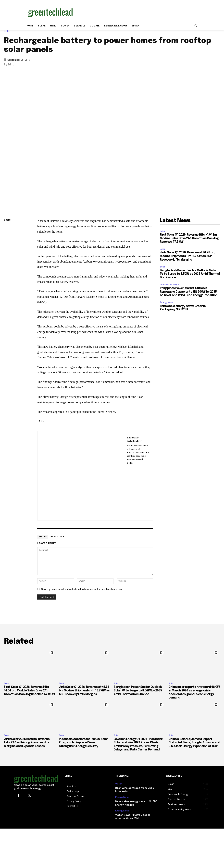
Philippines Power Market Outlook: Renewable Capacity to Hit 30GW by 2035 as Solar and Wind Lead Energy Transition (189, 292)
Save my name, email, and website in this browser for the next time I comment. (82, 589)
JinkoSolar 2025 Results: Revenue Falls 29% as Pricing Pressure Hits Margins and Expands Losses (27, 743)
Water (118, 784)
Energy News (166, 302)
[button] (196, 26)
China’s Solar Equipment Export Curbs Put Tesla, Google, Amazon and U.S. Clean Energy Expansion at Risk (194, 743)
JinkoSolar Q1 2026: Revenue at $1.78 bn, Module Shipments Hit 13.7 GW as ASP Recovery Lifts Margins (187, 256)
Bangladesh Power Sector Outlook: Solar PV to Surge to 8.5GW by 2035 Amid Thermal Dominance (190, 274)
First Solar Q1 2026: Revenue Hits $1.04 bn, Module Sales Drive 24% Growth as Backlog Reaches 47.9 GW (189, 238)
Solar (8, 31)
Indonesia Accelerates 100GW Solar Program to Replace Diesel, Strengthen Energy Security (83, 743)
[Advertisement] (137, 12)
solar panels (57, 536)
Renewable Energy (169, 285)
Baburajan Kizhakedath (134, 439)
